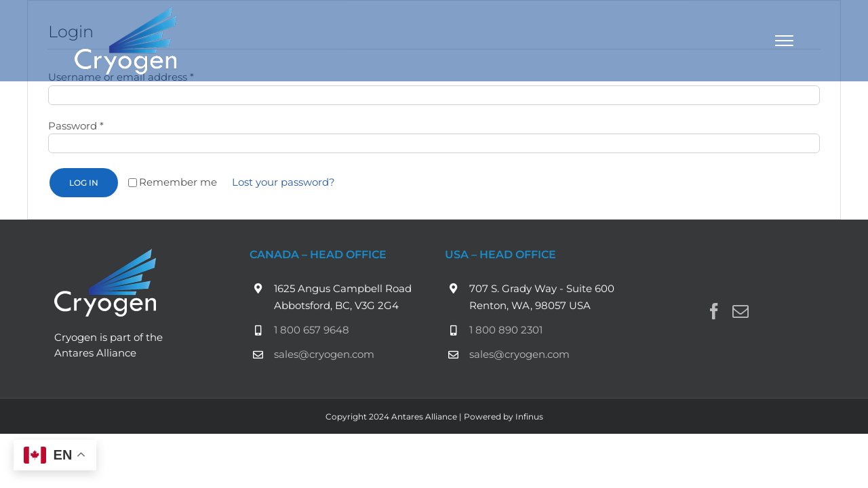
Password (76, 126)
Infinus (529, 416)
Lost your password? (283, 182)
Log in (84, 183)
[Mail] (741, 311)
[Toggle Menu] (785, 41)
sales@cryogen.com (324, 354)
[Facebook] (714, 311)
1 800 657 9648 (312, 330)
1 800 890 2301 (506, 330)
